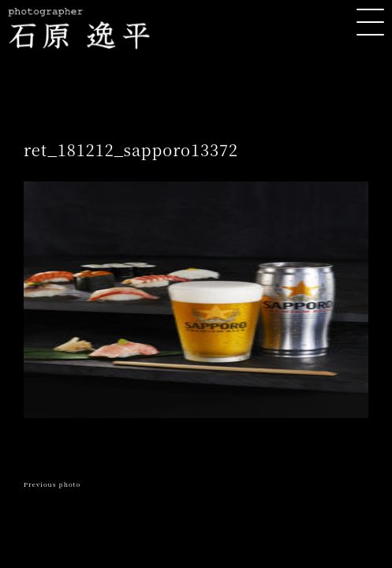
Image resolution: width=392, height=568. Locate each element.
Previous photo (52, 484)
